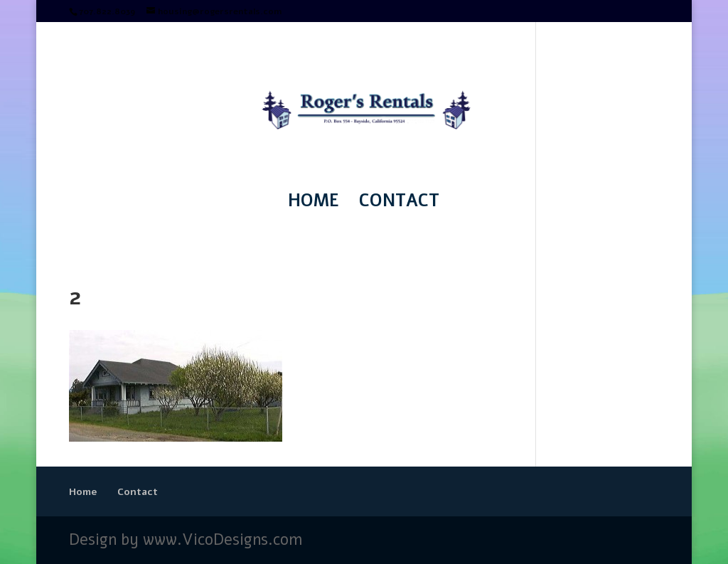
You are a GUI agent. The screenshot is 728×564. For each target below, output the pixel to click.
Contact (399, 204)
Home (314, 204)
